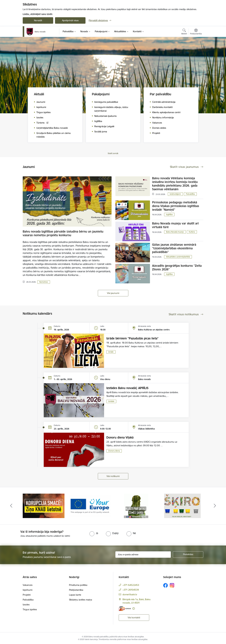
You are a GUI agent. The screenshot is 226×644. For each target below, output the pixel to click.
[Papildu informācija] (134, 609)
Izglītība (169, 214)
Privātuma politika (78, 585)
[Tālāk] (215, 506)
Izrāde (111, 352)
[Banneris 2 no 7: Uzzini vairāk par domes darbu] (44, 506)
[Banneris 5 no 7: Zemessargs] (182, 506)
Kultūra (192, 232)
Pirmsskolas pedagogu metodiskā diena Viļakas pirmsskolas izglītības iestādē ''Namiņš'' (176, 206)
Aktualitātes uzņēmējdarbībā (178, 257)
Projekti (27, 595)
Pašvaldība (190, 194)
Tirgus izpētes (30, 609)
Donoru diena (114, 451)
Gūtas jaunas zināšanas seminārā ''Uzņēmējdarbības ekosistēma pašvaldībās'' (174, 248)
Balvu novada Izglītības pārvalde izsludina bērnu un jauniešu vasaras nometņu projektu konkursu (63, 233)
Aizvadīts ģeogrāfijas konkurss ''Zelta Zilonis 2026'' (177, 267)
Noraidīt (38, 20)
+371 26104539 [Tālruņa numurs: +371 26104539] (131, 590)
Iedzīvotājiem (175, 194)
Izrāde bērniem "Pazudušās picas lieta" (132, 338)
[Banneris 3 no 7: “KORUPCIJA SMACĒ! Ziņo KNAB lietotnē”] (90, 506)
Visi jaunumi (113, 293)
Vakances (28, 585)
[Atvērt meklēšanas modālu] (184, 32)
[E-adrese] (125, 609)
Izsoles (26, 605)
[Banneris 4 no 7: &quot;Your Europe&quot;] (136, 506)
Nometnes (44, 282)
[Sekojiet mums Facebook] (165, 585)
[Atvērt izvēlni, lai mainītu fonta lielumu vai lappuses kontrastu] (196, 32)
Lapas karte (75, 595)
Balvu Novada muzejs (175, 232)
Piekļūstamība (76, 590)
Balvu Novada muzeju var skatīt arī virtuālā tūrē (175, 225)
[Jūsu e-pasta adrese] (143, 555)
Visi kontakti (134, 618)
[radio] (94, 533)
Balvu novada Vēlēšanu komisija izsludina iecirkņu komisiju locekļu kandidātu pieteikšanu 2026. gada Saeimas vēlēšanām (175, 184)
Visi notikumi (113, 476)
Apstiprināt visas (70, 20)
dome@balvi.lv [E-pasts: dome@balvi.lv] (130, 594)
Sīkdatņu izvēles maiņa (81, 600)
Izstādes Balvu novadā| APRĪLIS (127, 388)
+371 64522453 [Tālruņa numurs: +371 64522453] (131, 585)
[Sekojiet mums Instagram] (172, 585)
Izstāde (111, 401)
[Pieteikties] (188, 555)
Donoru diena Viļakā (120, 437)
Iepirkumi (28, 590)
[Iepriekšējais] (11, 506)
